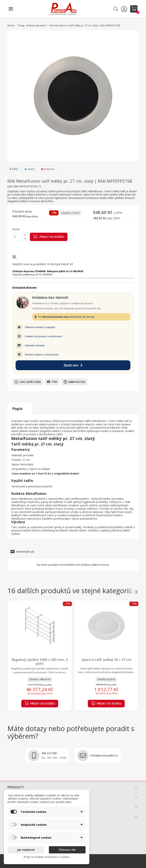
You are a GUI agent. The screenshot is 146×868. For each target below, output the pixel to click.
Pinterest (48, 169)
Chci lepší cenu (28, 382)
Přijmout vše (67, 850)
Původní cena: (22, 212)
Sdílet (14, 169)
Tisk (52, 382)
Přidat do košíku (49, 236)
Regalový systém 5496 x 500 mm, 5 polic (40, 661)
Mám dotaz (74, 382)
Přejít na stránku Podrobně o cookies (47, 857)
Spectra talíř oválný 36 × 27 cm (106, 660)
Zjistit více (73, 365)
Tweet (30, 169)
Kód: (10, 186)
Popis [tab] (17, 409)
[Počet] (18, 237)
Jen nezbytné (26, 850)
